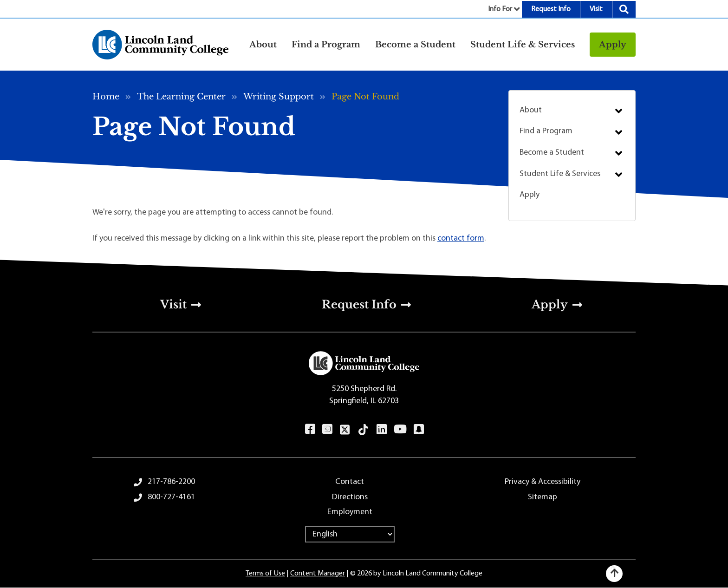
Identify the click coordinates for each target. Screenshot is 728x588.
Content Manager (318, 574)
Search (624, 9)
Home (106, 97)
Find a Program (546, 131)
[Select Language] (350, 534)
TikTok (364, 430)
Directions (350, 497)
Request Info (551, 9)
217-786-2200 (171, 482)
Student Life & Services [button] (523, 45)
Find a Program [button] (326, 45)
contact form (461, 238)
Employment (350, 512)
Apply (613, 45)
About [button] (263, 45)
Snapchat (419, 429)
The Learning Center (181, 97)
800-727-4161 (171, 497)
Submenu (619, 111)
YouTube (400, 429)
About (531, 110)
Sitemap (543, 497)
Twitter (345, 430)
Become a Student (552, 153)
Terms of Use (265, 574)
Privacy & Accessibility (543, 482)
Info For (500, 9)
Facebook (310, 429)
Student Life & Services (560, 174)
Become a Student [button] (415, 45)
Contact (350, 482)
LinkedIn (381, 429)
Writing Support (279, 97)
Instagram (327, 429)
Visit (596, 9)
